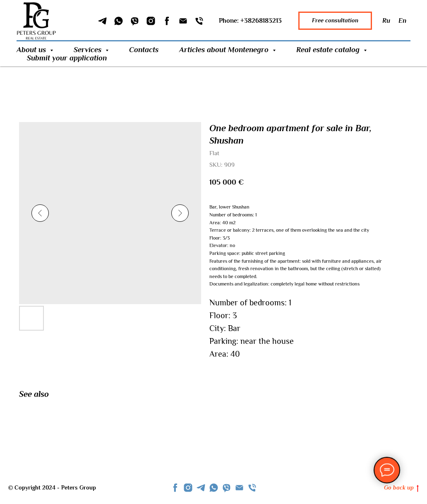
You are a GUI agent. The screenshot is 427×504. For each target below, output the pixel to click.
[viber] (227, 488)
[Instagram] (151, 21)
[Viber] (135, 21)
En (402, 21)
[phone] (252, 488)
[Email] (183, 21)
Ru (386, 21)
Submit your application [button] (67, 58)
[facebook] (175, 488)
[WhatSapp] (119, 21)
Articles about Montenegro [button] (225, 50)
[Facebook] (167, 21)
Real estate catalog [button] (329, 50)
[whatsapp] (214, 488)
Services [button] (89, 50)
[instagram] (188, 488)
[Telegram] (102, 21)
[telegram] (201, 488)
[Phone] (199, 21)
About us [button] (32, 50)
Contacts (144, 50)
